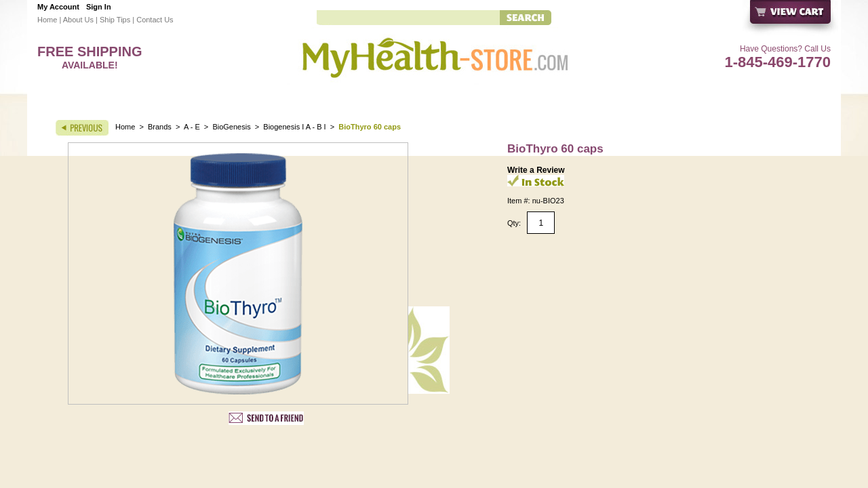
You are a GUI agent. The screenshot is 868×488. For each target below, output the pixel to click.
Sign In (99, 7)
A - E (192, 127)
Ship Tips (115, 20)
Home (47, 20)
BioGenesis (232, 127)
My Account (58, 7)
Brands (160, 127)
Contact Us (155, 20)
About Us (78, 20)
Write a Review (536, 170)
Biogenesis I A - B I (294, 127)
